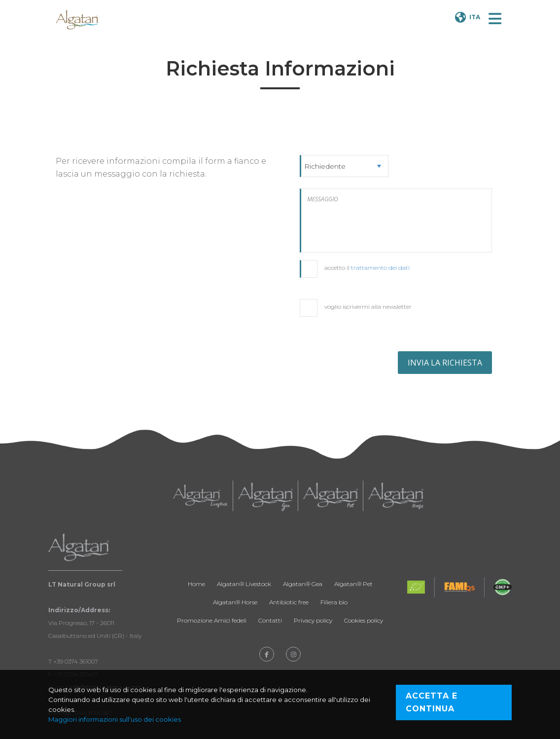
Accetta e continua (432, 702)
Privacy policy (313, 620)
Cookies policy (364, 620)
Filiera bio (334, 602)
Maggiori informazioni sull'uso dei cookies (115, 719)
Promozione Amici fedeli (212, 620)
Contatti (270, 620)
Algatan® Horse (235, 602)
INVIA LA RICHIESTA (445, 363)
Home (196, 584)
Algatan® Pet (353, 584)
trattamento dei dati (380, 268)
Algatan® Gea (303, 584)
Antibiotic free (289, 602)
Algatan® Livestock (244, 584)
